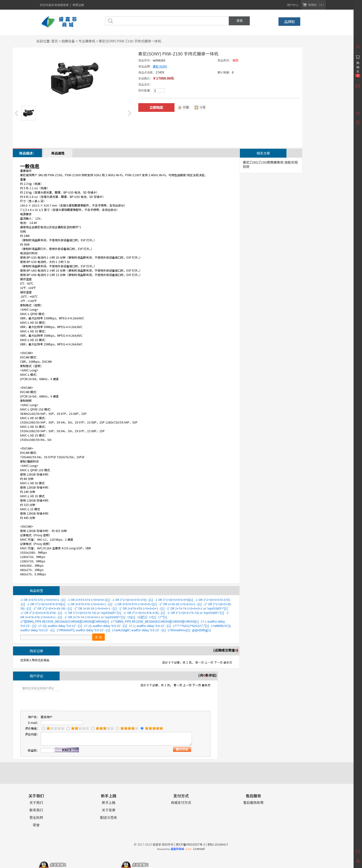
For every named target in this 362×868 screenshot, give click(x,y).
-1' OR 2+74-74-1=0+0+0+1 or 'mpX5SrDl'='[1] (197, 608)
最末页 (228, 662)
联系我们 (36, 810)
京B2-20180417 (218, 844)
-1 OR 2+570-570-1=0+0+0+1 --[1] (43, 600)
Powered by (174, 849)
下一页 (218, 662)
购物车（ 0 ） (317, 5)
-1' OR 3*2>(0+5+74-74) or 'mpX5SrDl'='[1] (195, 613)
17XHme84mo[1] (179, 630)
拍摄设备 (68, 41)
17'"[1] (163, 617)
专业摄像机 (87, 41)
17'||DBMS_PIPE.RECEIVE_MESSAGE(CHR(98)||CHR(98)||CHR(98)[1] (65, 621)
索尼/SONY (160, 66)
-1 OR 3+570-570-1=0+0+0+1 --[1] (90, 604)
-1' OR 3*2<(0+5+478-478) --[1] (41, 613)
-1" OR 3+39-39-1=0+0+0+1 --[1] (95, 608)
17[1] (153, 617)
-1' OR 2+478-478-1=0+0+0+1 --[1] (141, 608)
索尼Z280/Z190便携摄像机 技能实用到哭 (270, 164)
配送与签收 (109, 818)
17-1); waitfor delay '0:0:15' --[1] (105, 626)
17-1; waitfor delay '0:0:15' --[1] (150, 626)
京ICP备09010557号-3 (190, 844)
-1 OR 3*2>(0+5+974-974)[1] (46, 604)
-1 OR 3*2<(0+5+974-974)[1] (174, 600)
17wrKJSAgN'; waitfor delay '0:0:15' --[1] (139, 630)
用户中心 (293, 5)
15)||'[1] (142, 617)
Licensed (198, 849)
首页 (55, 41)
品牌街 (289, 22)
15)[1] (131, 617)
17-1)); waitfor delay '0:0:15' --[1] (60, 626)
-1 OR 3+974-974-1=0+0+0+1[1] (135, 604)
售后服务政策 (253, 803)
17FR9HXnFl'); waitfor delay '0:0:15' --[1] (83, 630)
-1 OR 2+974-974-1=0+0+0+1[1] (89, 600)
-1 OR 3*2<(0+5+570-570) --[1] (132, 600)
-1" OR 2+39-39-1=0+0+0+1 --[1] (180, 604)
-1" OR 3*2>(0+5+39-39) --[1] (52, 608)
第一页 (200, 662)
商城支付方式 (181, 803)
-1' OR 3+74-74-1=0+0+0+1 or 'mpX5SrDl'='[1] (95, 617)
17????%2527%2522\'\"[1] (191, 626)
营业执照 (36, 818)
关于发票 (109, 810)
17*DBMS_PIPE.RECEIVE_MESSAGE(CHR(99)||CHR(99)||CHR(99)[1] (155, 621)
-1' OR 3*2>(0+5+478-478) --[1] (144, 613)
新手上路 (109, 803)
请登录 (65, 5)
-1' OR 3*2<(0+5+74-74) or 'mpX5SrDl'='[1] (93, 613)
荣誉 (36, 825)
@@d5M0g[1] (201, 630)
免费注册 (78, 5)
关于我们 (36, 803)
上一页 (209, 662)
